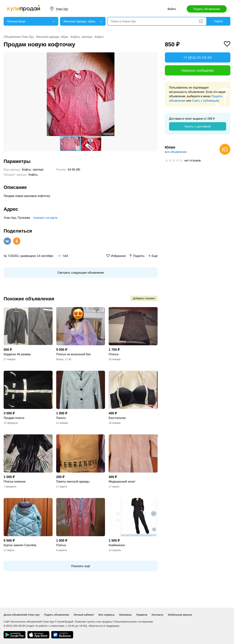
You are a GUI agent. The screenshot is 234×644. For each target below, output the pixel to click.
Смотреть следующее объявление (81, 273)
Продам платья (14, 418)
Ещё (155, 256)
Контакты (157, 615)
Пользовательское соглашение (133, 622)
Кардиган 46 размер (17, 354)
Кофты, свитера (81, 37)
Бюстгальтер (117, 418)
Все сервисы (107, 615)
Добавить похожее (144, 298)
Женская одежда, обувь (52, 37)
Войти (172, 9)
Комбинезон (117, 545)
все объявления (176, 152)
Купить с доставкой (198, 126)
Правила (142, 615)
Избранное (118, 256)
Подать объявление (207, 9)
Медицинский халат (122, 482)
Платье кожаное (15, 482)
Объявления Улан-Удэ (19, 37)
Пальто (61, 418)
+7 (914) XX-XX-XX (198, 58)
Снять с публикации (205, 101)
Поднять (139, 256)
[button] (154, 56)
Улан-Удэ (62, 9)
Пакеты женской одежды (73, 482)
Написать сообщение (198, 71)
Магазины (125, 615)
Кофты (99, 37)
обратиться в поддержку (104, 626)
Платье (114, 354)
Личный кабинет (84, 615)
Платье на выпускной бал (74, 354)
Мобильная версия (180, 615)
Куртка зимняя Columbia (20, 545)
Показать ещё (81, 566)
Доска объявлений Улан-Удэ (22, 615)
